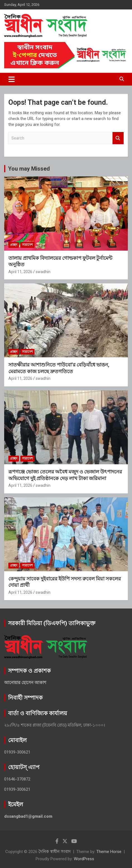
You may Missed (29, 169)
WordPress (84, 859)
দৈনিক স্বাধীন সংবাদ (55, 852)
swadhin (43, 272)
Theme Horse (109, 852)
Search (118, 138)
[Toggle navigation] (12, 79)
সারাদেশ (27, 245)
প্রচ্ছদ (14, 245)
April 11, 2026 (20, 272)
